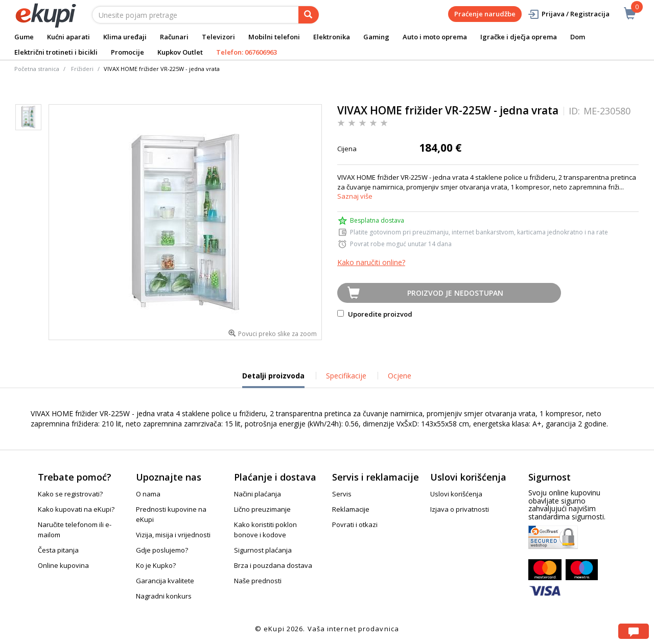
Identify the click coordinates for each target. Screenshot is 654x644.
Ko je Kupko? (156, 565)
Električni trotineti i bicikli (56, 52)
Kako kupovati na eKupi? (76, 509)
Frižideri (82, 69)
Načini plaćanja (258, 494)
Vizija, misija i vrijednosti (173, 535)
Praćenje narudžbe (485, 14)
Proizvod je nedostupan (455, 293)
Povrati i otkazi (355, 524)
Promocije (127, 52)
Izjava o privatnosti (460, 509)
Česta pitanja (58, 550)
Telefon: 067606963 (247, 52)
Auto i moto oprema (435, 37)
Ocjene (400, 376)
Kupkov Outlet (180, 52)
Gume (24, 37)
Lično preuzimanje (262, 509)
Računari (174, 37)
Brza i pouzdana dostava (273, 565)
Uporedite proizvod (375, 314)
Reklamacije (351, 509)
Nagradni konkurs (164, 596)
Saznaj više (355, 196)
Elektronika (332, 37)
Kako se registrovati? (70, 494)
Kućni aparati (68, 37)
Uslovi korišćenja (456, 494)
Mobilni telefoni (274, 37)
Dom (578, 37)
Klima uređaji (125, 37)
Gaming (376, 37)
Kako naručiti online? (371, 262)
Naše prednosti (258, 581)
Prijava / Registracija (568, 14)
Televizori (218, 37)
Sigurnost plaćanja (263, 550)
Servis (342, 494)
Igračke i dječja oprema (519, 37)
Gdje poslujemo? (162, 550)
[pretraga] (309, 15)
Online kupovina (63, 565)
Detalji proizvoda (273, 379)
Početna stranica (37, 69)
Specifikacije (346, 376)
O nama (148, 494)
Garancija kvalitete (165, 581)
